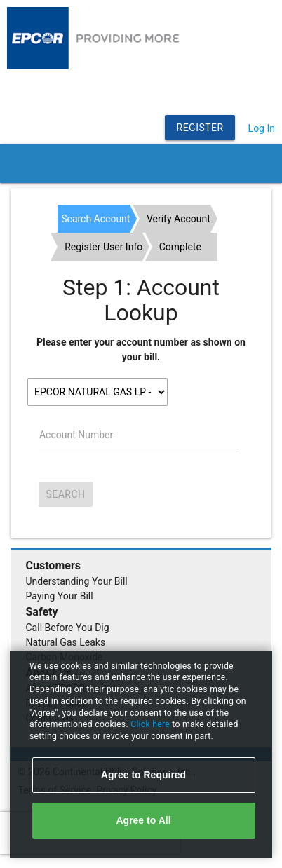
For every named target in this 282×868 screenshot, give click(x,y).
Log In (262, 128)
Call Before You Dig (68, 628)
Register (200, 128)
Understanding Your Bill (77, 581)
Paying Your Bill (60, 596)
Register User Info (103, 247)
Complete (180, 247)
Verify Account (179, 219)
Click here (151, 724)
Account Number (76, 435)
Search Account (95, 219)
